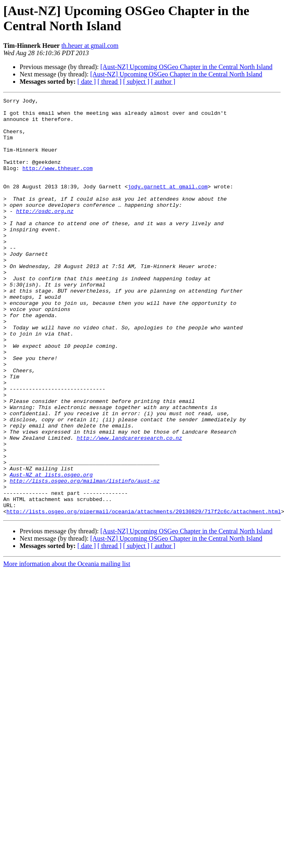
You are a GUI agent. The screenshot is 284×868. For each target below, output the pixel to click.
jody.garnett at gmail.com (168, 205)
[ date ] (87, 82)
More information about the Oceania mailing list (67, 647)
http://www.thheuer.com (58, 183)
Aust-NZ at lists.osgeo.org (51, 550)
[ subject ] (136, 82)
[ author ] (163, 82)
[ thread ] (109, 82)
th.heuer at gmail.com (90, 46)
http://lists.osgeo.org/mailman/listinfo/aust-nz (85, 558)
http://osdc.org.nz (45, 234)
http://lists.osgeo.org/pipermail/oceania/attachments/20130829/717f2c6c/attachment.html (144, 595)
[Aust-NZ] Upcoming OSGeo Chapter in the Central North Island (186, 67)
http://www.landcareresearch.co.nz (129, 506)
